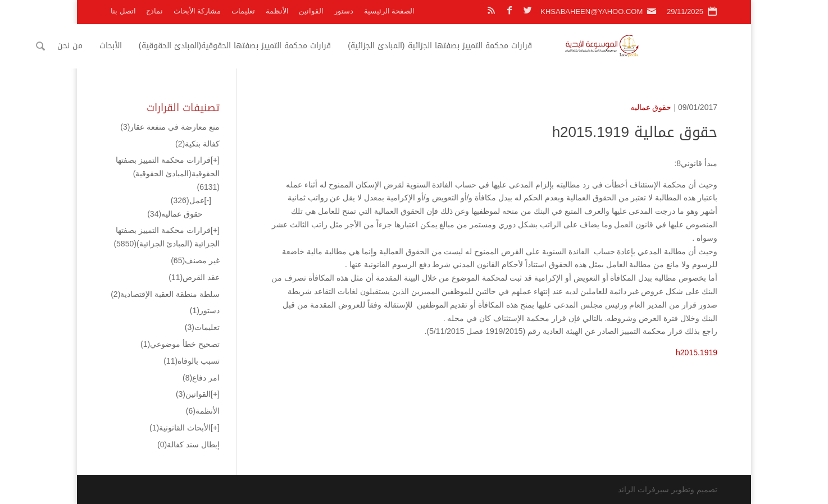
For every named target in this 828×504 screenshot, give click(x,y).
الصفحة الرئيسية (390, 11)
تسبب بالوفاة (192, 361)
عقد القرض (194, 277)
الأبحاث (186, 46)
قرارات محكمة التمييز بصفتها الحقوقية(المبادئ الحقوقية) (311, 46)
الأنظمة (277, 11)
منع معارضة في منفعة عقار (170, 127)
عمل (188, 200)
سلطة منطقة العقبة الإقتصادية (165, 294)
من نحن (146, 46)
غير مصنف (195, 260)
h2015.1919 (697, 352)
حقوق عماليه (651, 107)
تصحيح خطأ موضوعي (180, 344)
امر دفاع (201, 378)
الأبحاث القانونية (180, 428)
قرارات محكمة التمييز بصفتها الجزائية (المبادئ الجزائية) (515, 46)
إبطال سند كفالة (188, 445)
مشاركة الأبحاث (197, 11)
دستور (344, 11)
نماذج (154, 11)
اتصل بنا (123, 11)
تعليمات (243, 11)
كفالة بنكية (197, 144)
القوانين (311, 11)
